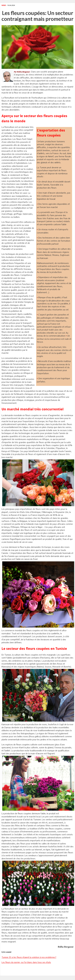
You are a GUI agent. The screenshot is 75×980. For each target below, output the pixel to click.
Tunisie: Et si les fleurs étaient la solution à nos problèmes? (29, 957)
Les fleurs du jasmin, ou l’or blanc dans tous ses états (26, 962)
